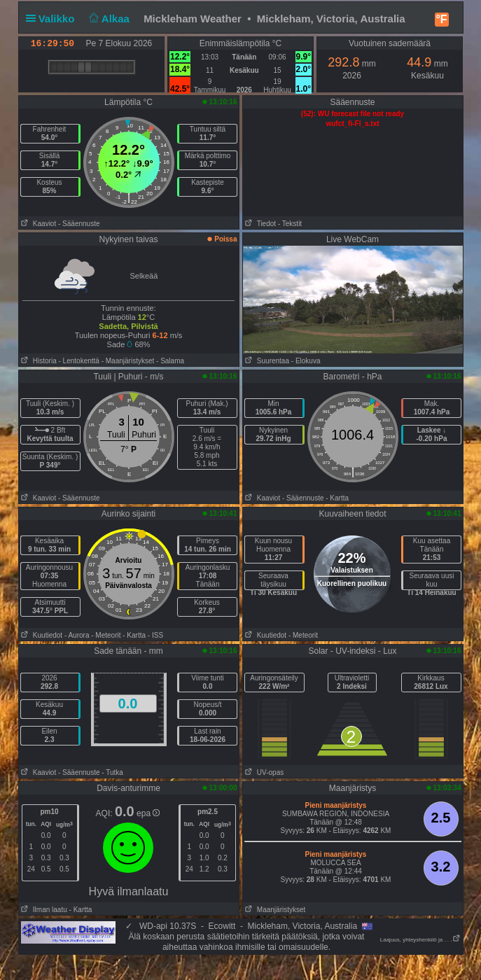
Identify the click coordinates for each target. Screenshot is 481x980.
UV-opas (264, 772)
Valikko (53, 19)
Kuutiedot (41, 635)
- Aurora (77, 635)
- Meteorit (106, 635)
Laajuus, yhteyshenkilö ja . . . (420, 940)
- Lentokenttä (79, 361)
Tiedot (260, 224)
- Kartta (337, 498)
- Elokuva (306, 361)
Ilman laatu (43, 910)
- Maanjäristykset (128, 361)
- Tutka (112, 772)
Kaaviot (38, 224)
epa (148, 813)
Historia (38, 361)
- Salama (170, 361)
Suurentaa (266, 361)
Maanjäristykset (274, 910)
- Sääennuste (79, 224)
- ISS (155, 635)
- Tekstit (290, 224)
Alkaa (108, 19)
